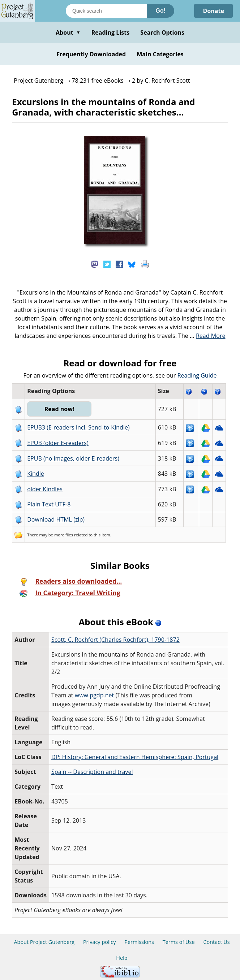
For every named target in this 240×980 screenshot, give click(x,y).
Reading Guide (197, 375)
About (68, 32)
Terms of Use (179, 942)
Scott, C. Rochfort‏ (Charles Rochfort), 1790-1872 (115, 640)
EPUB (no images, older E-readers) (73, 458)
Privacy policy (100, 942)
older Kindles (45, 489)
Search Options (162, 32)
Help (122, 958)
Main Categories (160, 54)
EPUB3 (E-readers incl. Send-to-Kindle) (78, 427)
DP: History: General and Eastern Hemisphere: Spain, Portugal (135, 757)
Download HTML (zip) (56, 519)
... (208, 336)
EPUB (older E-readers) (58, 443)
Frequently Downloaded (91, 54)
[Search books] (106, 11)
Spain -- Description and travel (92, 772)
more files (64, 535)
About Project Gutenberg (44, 942)
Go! (160, 11)
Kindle (36, 474)
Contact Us (216, 942)
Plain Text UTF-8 (49, 504)
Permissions (139, 942)
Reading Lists (111, 32)
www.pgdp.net (95, 695)
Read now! (59, 409)
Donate (213, 11)
